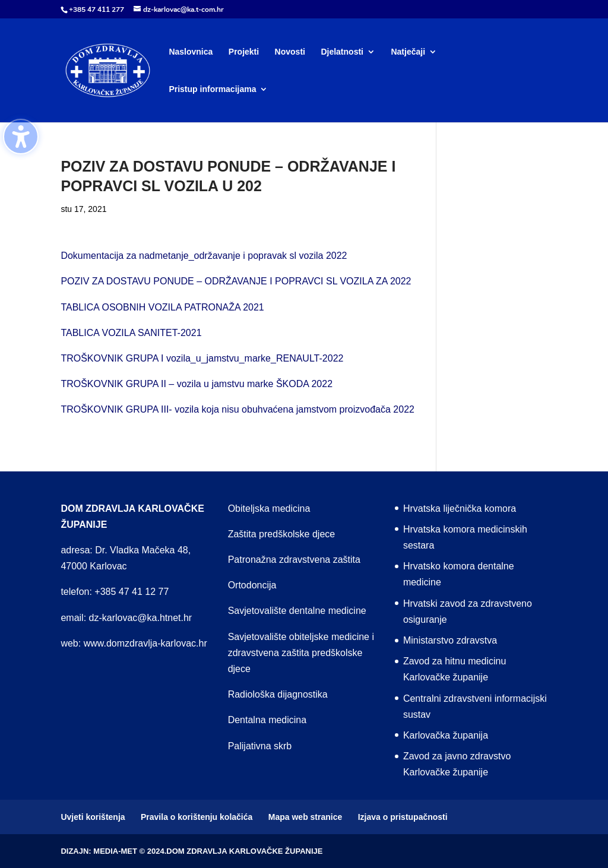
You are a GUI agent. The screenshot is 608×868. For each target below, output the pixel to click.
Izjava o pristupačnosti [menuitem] (403, 817)
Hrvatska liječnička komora (460, 509)
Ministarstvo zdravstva (450, 640)
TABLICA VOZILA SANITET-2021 (131, 333)
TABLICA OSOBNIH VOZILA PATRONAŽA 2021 (162, 307)
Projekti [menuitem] (244, 52)
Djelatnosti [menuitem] (342, 52)
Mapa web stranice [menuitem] (305, 817)
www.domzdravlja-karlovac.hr (145, 643)
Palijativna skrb (260, 746)
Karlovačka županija (446, 735)
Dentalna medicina (267, 720)
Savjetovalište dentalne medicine (297, 611)
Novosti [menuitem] (290, 52)
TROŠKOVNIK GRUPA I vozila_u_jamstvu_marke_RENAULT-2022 (202, 358)
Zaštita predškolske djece (282, 534)
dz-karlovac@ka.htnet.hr (141, 618)
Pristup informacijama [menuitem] (212, 89)
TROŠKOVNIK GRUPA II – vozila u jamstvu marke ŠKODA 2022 (197, 384)
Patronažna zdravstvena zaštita (294, 560)
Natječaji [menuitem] (408, 52)
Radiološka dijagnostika (278, 694)
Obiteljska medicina (269, 509)
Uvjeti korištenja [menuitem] (93, 817)
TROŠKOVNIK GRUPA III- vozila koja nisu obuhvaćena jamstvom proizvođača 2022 (237, 409)
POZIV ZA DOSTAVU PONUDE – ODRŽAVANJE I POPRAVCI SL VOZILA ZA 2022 (236, 281)
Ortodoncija (252, 585)
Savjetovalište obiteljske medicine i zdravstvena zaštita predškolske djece (301, 653)
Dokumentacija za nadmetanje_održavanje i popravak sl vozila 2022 (204, 256)
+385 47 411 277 (96, 9)
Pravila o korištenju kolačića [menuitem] (197, 817)
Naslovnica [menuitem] (191, 52)
